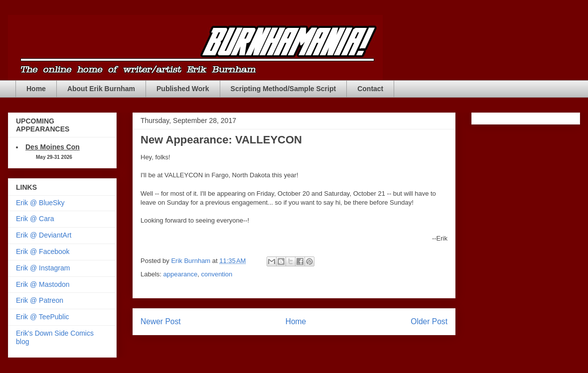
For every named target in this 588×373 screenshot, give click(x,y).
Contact (370, 89)
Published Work (183, 89)
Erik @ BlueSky (40, 203)
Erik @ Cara (35, 219)
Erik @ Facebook (43, 251)
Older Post (429, 321)
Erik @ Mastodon (43, 284)
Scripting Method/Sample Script (284, 89)
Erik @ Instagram (43, 268)
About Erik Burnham (101, 89)
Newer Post (161, 321)
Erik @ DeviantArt (44, 235)
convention (217, 274)
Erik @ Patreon (40, 300)
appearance (181, 274)
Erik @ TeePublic (43, 317)
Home (36, 89)
